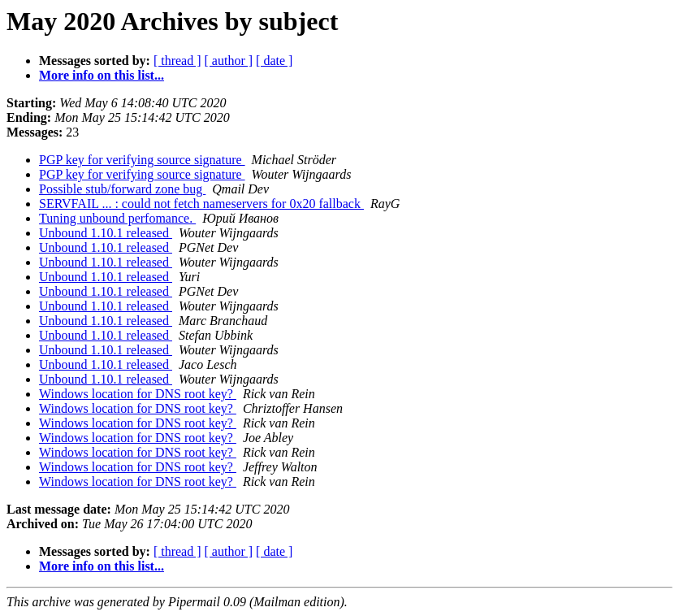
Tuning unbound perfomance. (117, 218)
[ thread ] (177, 61)
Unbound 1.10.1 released (106, 233)
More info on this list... (102, 75)
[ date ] (274, 61)
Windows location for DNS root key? (138, 394)
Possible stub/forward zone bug (122, 189)
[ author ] (229, 61)
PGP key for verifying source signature (142, 160)
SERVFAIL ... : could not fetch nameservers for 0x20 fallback (201, 204)
